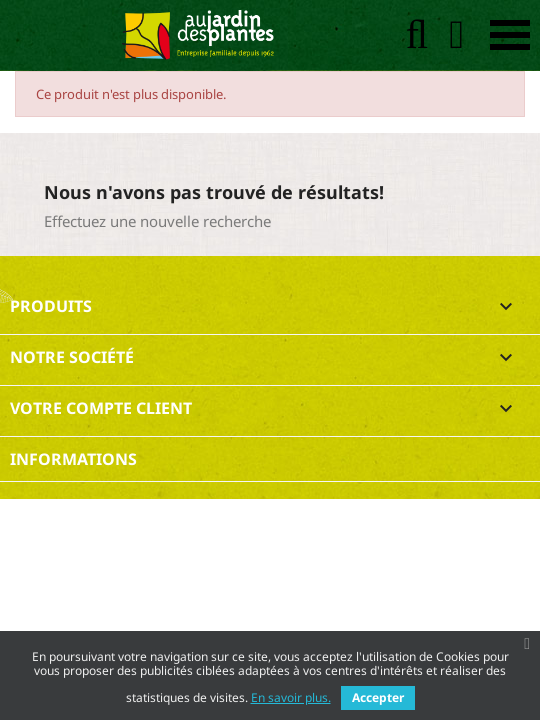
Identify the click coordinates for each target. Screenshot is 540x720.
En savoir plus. (291, 697)
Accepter (378, 697)
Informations (73, 459)
